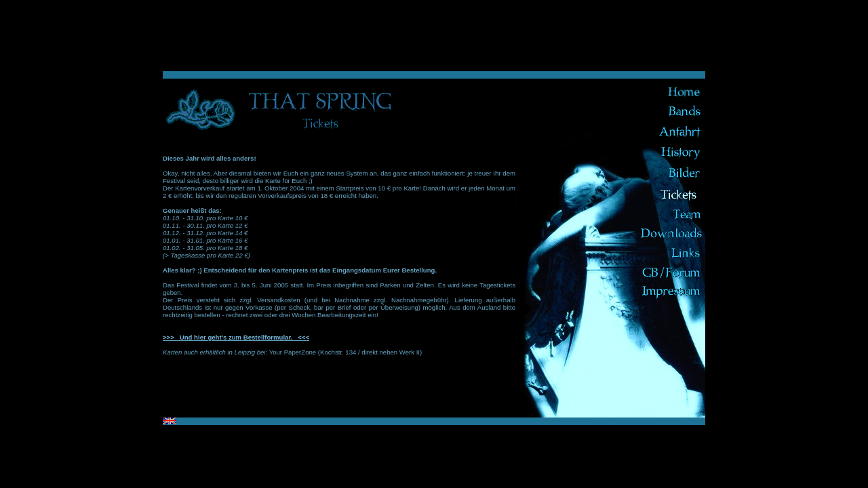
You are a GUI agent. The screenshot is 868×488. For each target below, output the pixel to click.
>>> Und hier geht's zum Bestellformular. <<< (236, 337)
